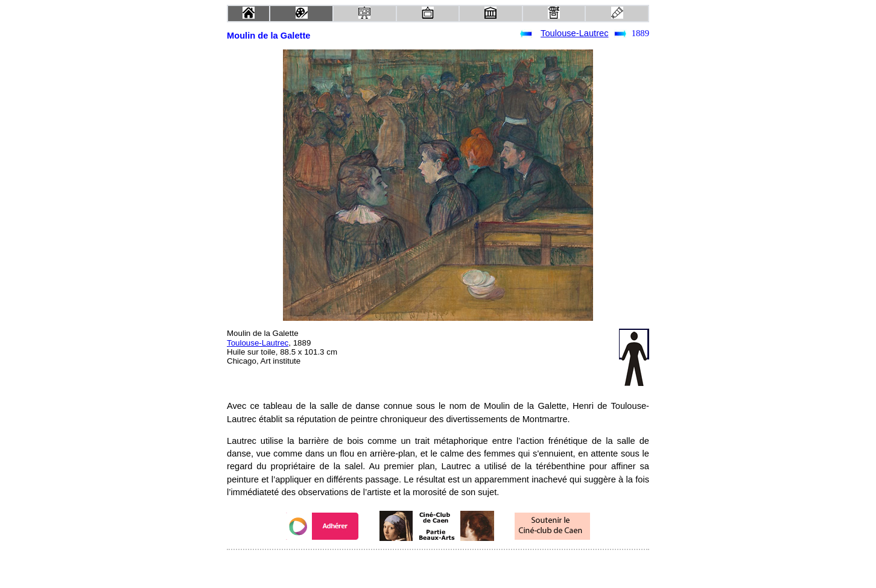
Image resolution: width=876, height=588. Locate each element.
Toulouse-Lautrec (574, 33)
